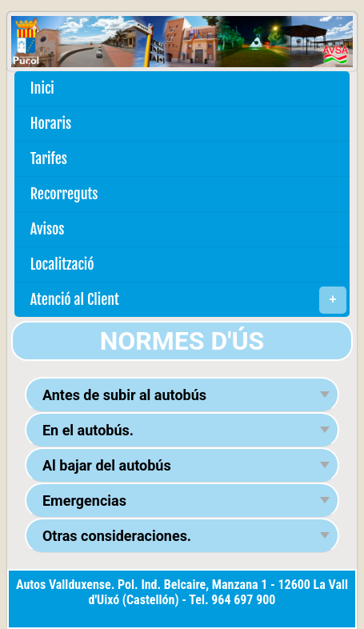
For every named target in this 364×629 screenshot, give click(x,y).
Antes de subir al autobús (124, 395)
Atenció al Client (188, 300)
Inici (42, 88)
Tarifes (49, 158)
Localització (62, 264)
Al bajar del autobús (107, 465)
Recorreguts (64, 194)
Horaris (51, 123)
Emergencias (84, 501)
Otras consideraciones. (117, 536)
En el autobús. (88, 430)
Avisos (48, 229)
